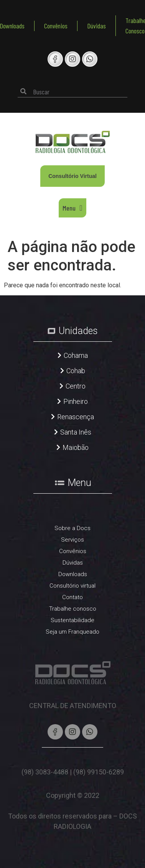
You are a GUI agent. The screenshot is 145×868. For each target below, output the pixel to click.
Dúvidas (96, 26)
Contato (72, 597)
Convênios (56, 26)
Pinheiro (76, 401)
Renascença (76, 417)
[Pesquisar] (23, 91)
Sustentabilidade (72, 620)
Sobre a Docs (72, 528)
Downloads (73, 574)
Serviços (72, 540)
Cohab (76, 371)
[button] (72, 208)
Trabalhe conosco (73, 609)
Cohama (76, 355)
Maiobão (76, 447)
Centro (76, 386)
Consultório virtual (72, 586)
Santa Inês (76, 432)
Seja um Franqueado (72, 632)
